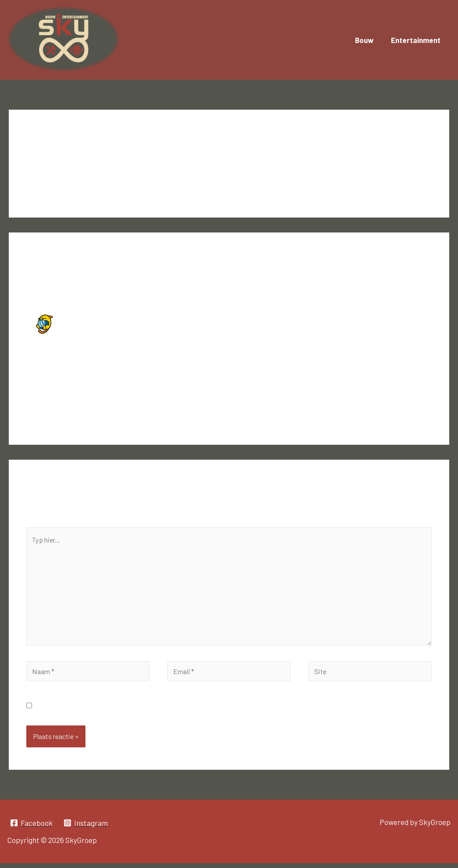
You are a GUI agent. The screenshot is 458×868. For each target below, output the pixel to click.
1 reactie (41, 158)
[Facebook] (32, 828)
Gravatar (149, 381)
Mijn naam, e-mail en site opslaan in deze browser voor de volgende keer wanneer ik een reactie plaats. (201, 711)
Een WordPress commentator (112, 318)
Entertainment (417, 40)
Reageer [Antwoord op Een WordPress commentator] (410, 407)
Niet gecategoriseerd (95, 158)
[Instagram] (87, 828)
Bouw (368, 40)
